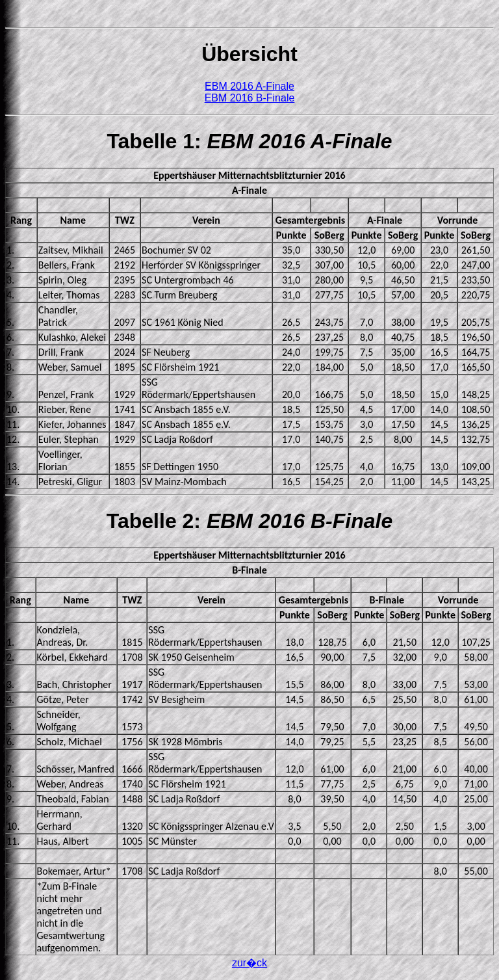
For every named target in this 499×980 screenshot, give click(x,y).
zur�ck (249, 963)
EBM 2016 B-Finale (250, 98)
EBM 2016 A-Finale (249, 86)
